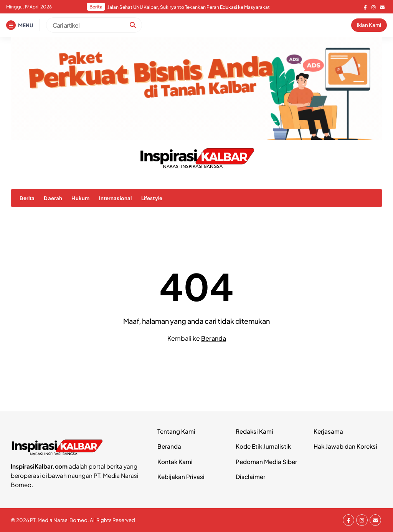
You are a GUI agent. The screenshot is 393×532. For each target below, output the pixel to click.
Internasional (115, 198)
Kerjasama (328, 431)
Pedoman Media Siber (266, 462)
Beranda (214, 338)
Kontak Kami (175, 462)
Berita (27, 198)
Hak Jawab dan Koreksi (345, 446)
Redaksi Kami (254, 431)
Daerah (53, 198)
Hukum (80, 198)
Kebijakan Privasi (181, 476)
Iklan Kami (369, 25)
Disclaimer (250, 476)
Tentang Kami (176, 431)
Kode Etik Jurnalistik (263, 446)
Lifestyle (152, 198)
